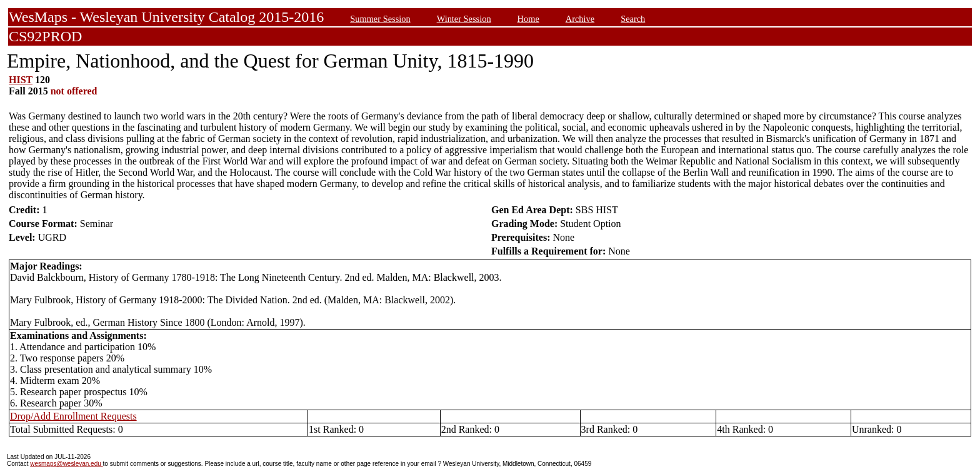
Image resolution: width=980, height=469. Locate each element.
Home (528, 19)
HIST (21, 80)
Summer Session (380, 19)
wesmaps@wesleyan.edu (66, 464)
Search (633, 19)
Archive (580, 19)
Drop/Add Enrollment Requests (73, 416)
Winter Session (464, 19)
